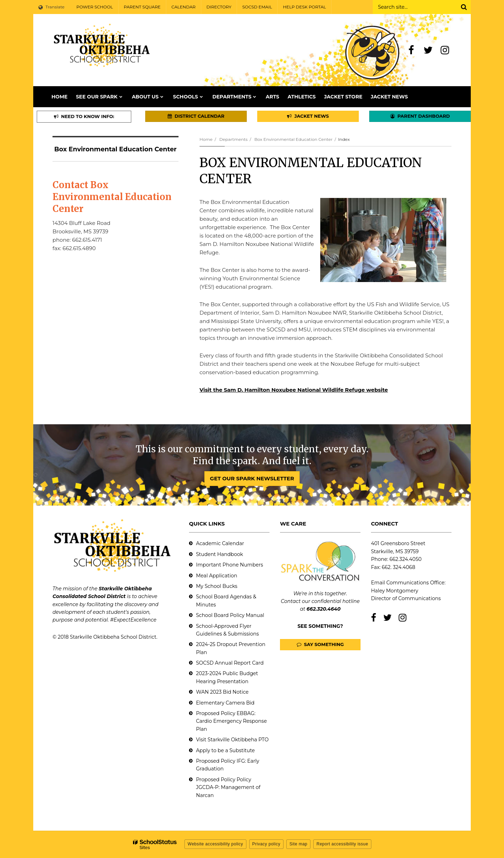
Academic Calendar (220, 543)
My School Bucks (217, 586)
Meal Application (217, 576)
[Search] (464, 7)
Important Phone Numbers (230, 565)
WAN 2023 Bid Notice (222, 692)
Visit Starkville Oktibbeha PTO (232, 740)
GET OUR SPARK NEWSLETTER (252, 478)
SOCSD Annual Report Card (230, 663)
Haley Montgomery (395, 591)
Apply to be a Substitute (225, 750)
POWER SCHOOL (94, 7)
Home (206, 139)
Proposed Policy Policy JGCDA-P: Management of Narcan (228, 787)
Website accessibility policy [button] (215, 844)
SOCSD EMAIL (257, 7)
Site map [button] (298, 844)
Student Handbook (219, 554)
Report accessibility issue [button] (342, 844)
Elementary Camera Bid (225, 703)
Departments (233, 139)
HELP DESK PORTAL (304, 7)
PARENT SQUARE (142, 7)
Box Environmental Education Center (293, 139)
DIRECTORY (219, 7)
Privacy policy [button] (266, 844)
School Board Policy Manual (230, 615)
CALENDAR (184, 7)
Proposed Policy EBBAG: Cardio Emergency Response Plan (231, 721)
